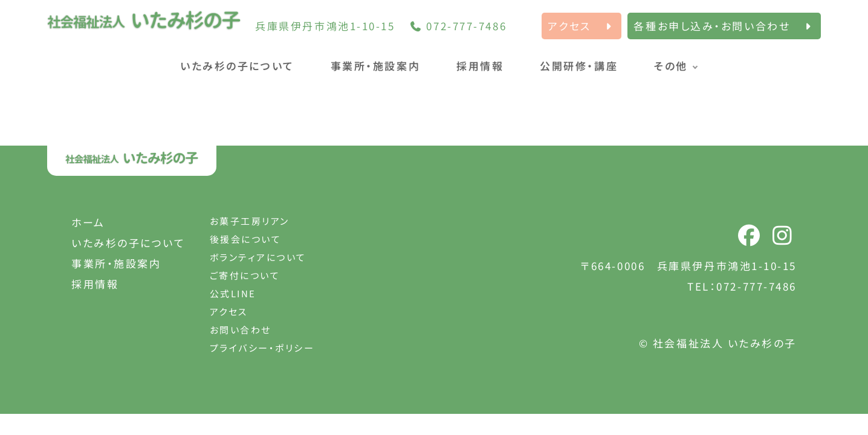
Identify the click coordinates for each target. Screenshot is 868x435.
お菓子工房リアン (250, 221)
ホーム (88, 222)
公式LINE (233, 293)
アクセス (229, 311)
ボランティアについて (258, 257)
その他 (671, 66)
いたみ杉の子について (237, 66)
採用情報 (480, 66)
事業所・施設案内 (375, 66)
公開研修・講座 (579, 66)
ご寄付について (245, 275)
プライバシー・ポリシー (262, 348)
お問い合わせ (241, 330)
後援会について (246, 239)
